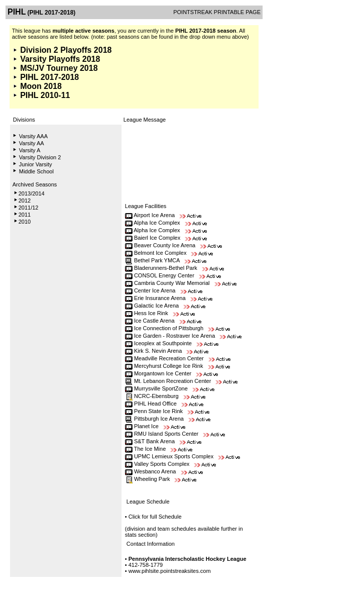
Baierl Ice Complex (157, 238)
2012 (25, 201)
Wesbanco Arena (155, 471)
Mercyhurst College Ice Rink (169, 366)
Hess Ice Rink (151, 313)
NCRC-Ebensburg (156, 396)
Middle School (36, 171)
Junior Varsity (36, 164)
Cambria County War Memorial (173, 283)
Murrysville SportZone (161, 388)
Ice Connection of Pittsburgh (169, 328)
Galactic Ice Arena (156, 306)
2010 (25, 222)
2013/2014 (32, 193)
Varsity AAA (33, 136)
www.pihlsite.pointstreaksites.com (170, 571)
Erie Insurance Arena (160, 298)
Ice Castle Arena (154, 321)
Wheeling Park (152, 479)
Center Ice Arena (155, 290)
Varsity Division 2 (40, 157)
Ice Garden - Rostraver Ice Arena (175, 336)
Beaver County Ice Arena (165, 245)
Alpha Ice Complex (157, 223)
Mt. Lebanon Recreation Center (172, 381)
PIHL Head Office (156, 404)
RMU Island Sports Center (166, 434)
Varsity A (30, 150)
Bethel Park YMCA (157, 260)
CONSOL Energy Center (164, 275)
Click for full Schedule (155, 517)
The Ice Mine (150, 449)
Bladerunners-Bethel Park (166, 268)
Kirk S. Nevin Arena (158, 351)
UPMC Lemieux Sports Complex (174, 456)
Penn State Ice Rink (158, 411)
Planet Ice (146, 426)
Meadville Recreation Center (169, 358)
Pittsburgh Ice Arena (159, 419)
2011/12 (29, 208)
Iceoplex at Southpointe (163, 343)
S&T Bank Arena (154, 441)
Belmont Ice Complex (160, 253)
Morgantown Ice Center (163, 373)
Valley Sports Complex (162, 464)
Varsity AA (32, 143)
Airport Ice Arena (154, 215)
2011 (25, 215)
